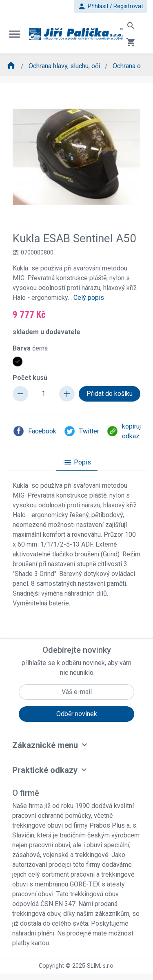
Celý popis (89, 298)
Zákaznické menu (45, 745)
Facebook (34, 431)
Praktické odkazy (45, 770)
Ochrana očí (130, 66)
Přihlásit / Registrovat (110, 6)
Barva (30, 348)
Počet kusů (30, 378)
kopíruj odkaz (124, 431)
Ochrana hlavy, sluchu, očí (65, 66)
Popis (77, 462)
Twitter (81, 431)
